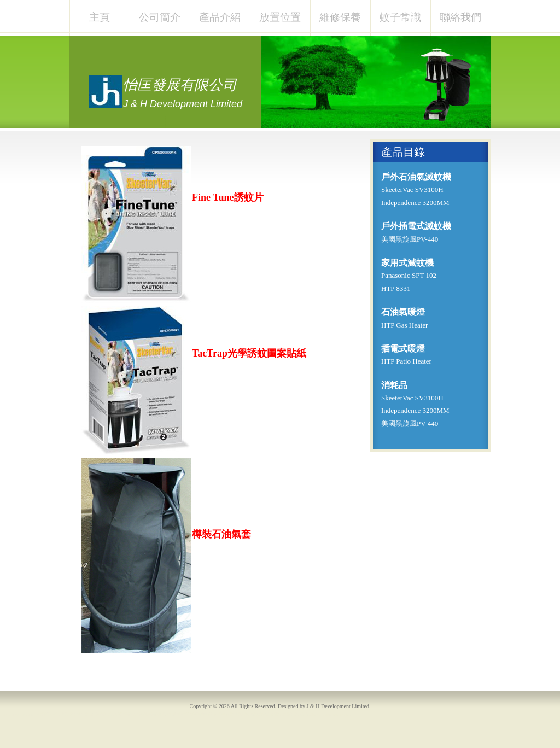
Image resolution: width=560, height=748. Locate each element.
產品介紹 (220, 17)
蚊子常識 (400, 17)
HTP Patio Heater (406, 361)
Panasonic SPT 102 (409, 275)
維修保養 (340, 17)
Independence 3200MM (415, 203)
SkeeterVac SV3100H (412, 189)
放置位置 (280, 17)
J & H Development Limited (338, 706)
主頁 (100, 17)
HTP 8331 (396, 288)
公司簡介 (160, 17)
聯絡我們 (460, 17)
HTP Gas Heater (404, 325)
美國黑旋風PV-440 (410, 239)
